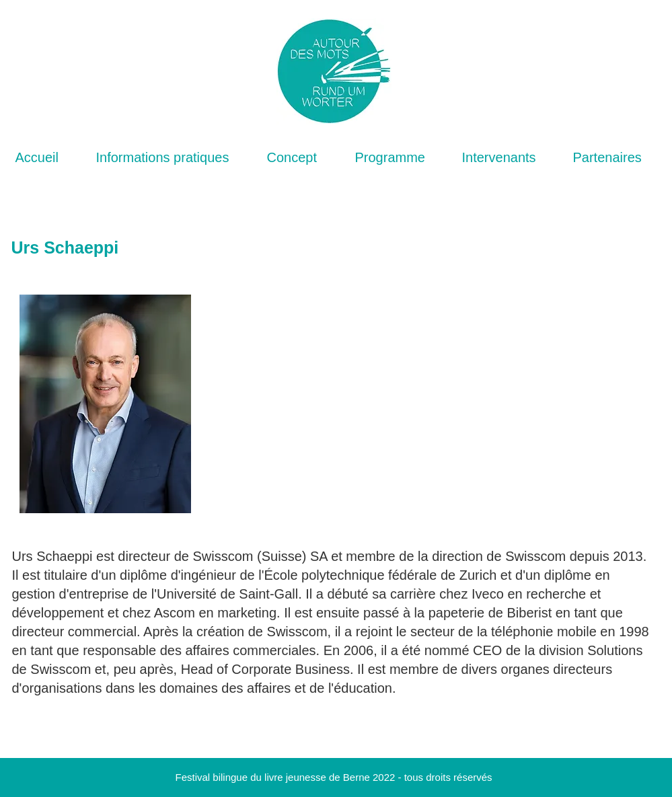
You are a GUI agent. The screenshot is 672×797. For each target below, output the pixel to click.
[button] (172, 158)
